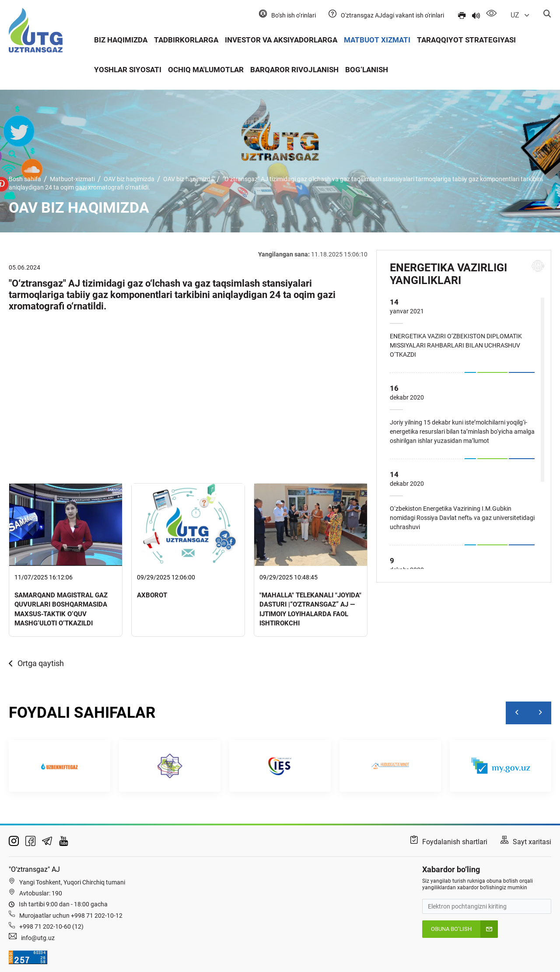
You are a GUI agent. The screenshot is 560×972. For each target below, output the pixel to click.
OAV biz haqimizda (129, 179)
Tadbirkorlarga (186, 40)
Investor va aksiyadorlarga (281, 40)
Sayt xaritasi (532, 842)
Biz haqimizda (121, 40)
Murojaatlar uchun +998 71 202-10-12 (71, 916)
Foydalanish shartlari (455, 842)
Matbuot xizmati (377, 40)
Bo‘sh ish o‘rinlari (294, 15)
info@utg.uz (38, 938)
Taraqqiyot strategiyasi (466, 40)
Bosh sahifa (25, 179)
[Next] (540, 713)
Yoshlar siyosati (128, 70)
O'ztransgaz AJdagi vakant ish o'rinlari (392, 15)
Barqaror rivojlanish (294, 70)
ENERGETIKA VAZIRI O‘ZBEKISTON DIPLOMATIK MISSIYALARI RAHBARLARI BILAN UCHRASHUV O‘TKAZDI (456, 345)
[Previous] (517, 713)
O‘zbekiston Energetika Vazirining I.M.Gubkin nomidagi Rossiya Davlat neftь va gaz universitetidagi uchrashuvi (462, 518)
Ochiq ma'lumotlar (206, 70)
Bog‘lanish (367, 70)
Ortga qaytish (36, 663)
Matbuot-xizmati (72, 179)
